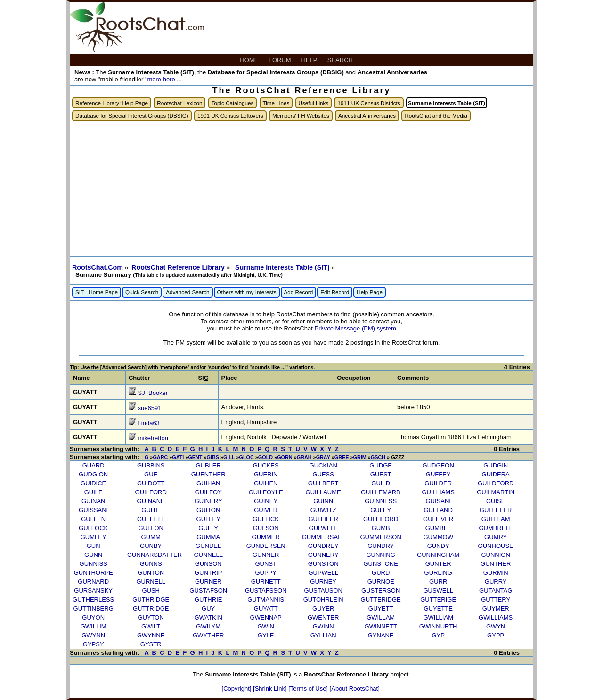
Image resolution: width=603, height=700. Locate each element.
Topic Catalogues (233, 103)
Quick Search (142, 292)
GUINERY (208, 501)
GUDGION (93, 474)
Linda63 (149, 423)
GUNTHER (496, 564)
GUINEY (266, 501)
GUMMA (208, 537)
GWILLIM (94, 626)
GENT (195, 457)
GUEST (381, 474)
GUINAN (94, 501)
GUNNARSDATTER (155, 555)
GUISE (496, 501)
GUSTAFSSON (266, 591)
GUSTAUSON (323, 591)
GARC (160, 457)
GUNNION (495, 555)
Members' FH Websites (301, 116)
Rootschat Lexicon (179, 103)
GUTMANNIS (266, 599)
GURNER (208, 582)
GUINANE (151, 501)
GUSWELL (438, 591)
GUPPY (266, 573)
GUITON (208, 510)
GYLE (266, 635)
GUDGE (381, 465)
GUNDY (438, 546)
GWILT (151, 626)
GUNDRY (381, 546)
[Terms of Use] (309, 688)
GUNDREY (323, 546)
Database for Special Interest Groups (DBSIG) (132, 116)
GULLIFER (323, 519)
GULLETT (151, 519)
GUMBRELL (496, 528)
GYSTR (151, 644)
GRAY (323, 457)
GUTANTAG (496, 591)
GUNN (93, 555)
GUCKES (266, 465)
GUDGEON (438, 465)
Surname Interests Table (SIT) (283, 267)
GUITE (151, 510)
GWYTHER (208, 635)
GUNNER (266, 555)
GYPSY (94, 644)
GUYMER (496, 608)
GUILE (94, 492)
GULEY (381, 510)
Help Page (370, 292)
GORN (285, 457)
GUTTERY (496, 599)
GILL (229, 457)
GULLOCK (93, 528)
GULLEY (208, 519)
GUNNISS (94, 564)
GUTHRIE (208, 599)
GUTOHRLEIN (323, 599)
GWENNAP (266, 617)
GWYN (496, 626)
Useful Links (314, 103)
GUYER (323, 608)
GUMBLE (438, 528)
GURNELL (151, 582)
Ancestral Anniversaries (367, 116)
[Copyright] (237, 688)
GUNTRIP (208, 573)
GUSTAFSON (208, 591)
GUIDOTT (151, 483)
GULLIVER (438, 519)
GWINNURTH (438, 626)
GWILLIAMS (496, 617)
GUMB (381, 528)
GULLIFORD (381, 519)
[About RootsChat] (355, 688)
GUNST (266, 564)
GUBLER (208, 465)
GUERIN (266, 474)
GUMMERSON (380, 537)
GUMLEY (94, 537)
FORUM (281, 60)
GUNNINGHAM (438, 555)
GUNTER (438, 564)
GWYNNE (151, 635)
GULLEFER (496, 510)
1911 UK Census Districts (369, 103)
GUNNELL (208, 555)
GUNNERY (323, 555)
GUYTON (151, 617)
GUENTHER (208, 474)
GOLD (265, 457)
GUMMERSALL (323, 537)
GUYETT (381, 608)
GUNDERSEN (266, 546)
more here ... (164, 79)
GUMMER (266, 537)
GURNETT (266, 582)
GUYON (93, 617)
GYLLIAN (323, 635)
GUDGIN (496, 465)
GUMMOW (438, 537)
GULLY (208, 528)
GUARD (94, 465)
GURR (438, 582)
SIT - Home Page (97, 292)
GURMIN (496, 573)
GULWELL (323, 528)
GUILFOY (208, 492)
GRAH (304, 457)
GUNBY (151, 546)
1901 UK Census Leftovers (230, 116)
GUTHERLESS (93, 599)
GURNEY (323, 582)
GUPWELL (323, 573)
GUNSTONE (380, 564)
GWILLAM (381, 617)
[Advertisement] (301, 190)
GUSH (151, 591)
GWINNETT (381, 626)
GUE (151, 474)
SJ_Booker (153, 393)
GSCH (378, 457)
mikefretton (153, 438)
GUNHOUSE (496, 546)
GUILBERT (323, 483)
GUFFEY (438, 474)
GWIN (265, 626)
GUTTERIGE (438, 599)
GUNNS (151, 564)
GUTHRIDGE (151, 599)
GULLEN (93, 519)
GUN (94, 546)
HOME (250, 60)
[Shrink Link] (271, 688)
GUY (208, 608)
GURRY (496, 582)
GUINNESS (381, 501)
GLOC (247, 457)
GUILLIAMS (438, 492)
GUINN (323, 501)
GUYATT (266, 608)
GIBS (213, 457)
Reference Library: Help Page (112, 103)
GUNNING (380, 555)
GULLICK (266, 519)
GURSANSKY (93, 591)
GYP (438, 635)
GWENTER (323, 617)
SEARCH (341, 60)
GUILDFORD (496, 483)
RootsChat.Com (98, 267)
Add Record (299, 292)
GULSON (266, 528)
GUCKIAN (323, 465)
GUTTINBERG (94, 608)
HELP (310, 60)
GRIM (359, 457)
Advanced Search (187, 292)
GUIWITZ (323, 510)
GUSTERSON (381, 591)
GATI (178, 457)
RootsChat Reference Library (179, 267)
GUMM (151, 537)
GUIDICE (93, 483)
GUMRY (496, 537)
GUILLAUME (323, 492)
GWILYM (208, 626)
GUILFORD (151, 492)
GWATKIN (208, 617)
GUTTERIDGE (381, 599)
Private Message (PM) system (355, 328)
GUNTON (151, 573)
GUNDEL (208, 546)
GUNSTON (323, 564)
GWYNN (93, 635)
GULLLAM (496, 519)
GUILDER (438, 483)
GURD (381, 573)
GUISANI (438, 501)
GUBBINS (151, 465)
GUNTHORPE (94, 573)
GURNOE (381, 582)
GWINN (323, 626)
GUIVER (266, 510)
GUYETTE (438, 608)
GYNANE (381, 635)
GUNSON (208, 564)
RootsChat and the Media (436, 116)
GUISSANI (93, 510)
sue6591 (150, 408)
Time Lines (276, 103)
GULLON (151, 528)
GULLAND (438, 510)
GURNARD (93, 582)
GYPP (496, 635)
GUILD (381, 483)
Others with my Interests (247, 292)
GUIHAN (208, 483)
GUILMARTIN (496, 492)
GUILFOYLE (266, 492)
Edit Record (335, 292)
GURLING (438, 573)
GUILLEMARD (381, 492)
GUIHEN (266, 483)
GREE (342, 457)
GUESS (323, 474)
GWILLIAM (438, 617)
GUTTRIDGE (151, 608)
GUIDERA (496, 474)
